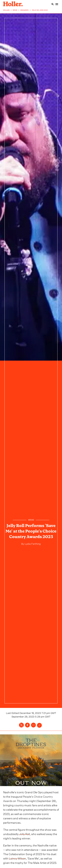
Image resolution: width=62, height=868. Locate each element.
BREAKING (24, 10)
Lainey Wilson (17, 858)
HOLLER (6, 10)
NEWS (15, 10)
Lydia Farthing (32, 543)
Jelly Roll (24, 834)
